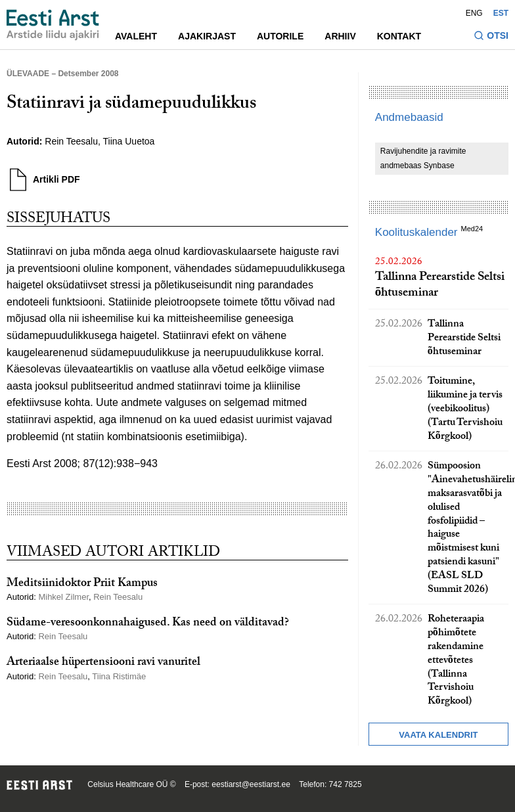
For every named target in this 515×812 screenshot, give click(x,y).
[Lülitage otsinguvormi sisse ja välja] (491, 37)
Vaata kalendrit (438, 735)
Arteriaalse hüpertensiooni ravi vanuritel (103, 663)
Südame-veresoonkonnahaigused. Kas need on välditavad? (148, 624)
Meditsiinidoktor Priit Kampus (82, 584)
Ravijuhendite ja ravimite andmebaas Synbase (423, 158)
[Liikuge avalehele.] (53, 25)
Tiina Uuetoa (129, 141)
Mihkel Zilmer (63, 597)
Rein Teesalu (71, 141)
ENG (474, 13)
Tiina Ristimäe (119, 676)
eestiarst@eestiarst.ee (251, 784)
